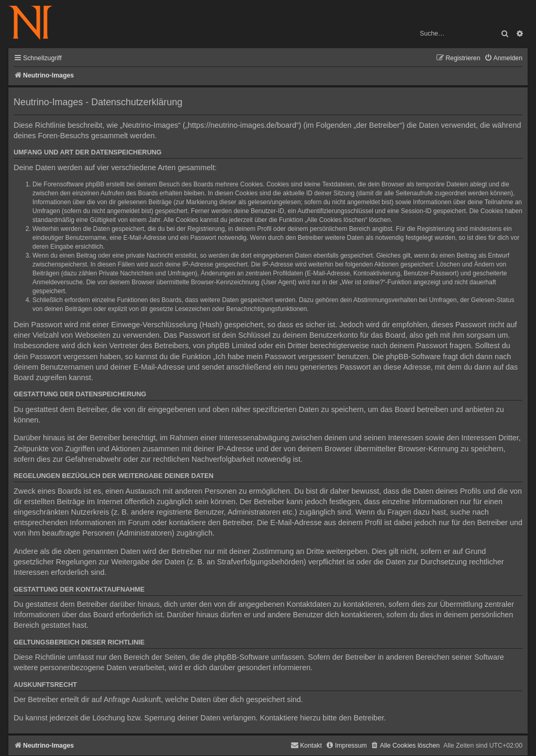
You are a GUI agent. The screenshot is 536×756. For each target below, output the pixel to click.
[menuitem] (503, 58)
